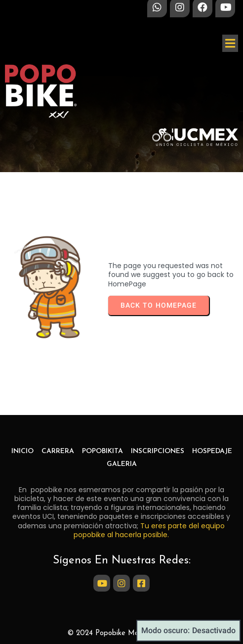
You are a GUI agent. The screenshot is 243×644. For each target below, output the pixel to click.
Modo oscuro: (188, 631)
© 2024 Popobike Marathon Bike (121, 633)
